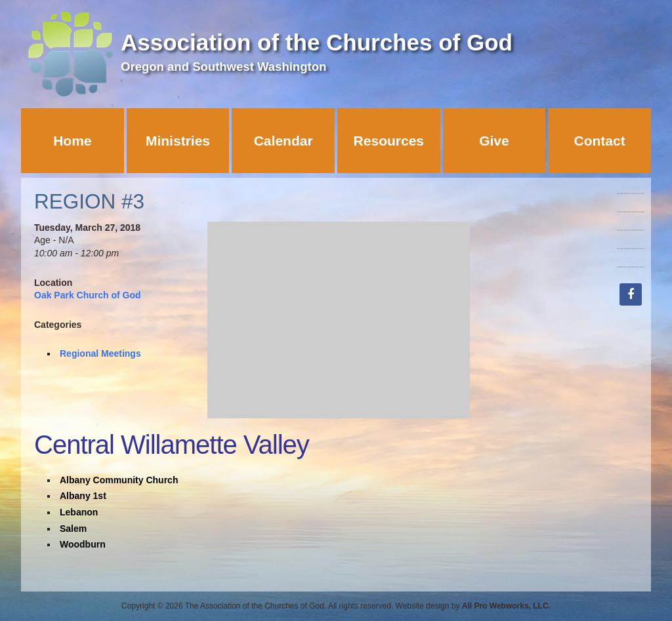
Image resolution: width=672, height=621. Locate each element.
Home (72, 141)
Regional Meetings (100, 353)
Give (494, 141)
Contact (600, 141)
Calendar (283, 141)
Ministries (178, 141)
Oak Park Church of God (88, 295)
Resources (389, 141)
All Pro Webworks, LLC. (506, 606)
